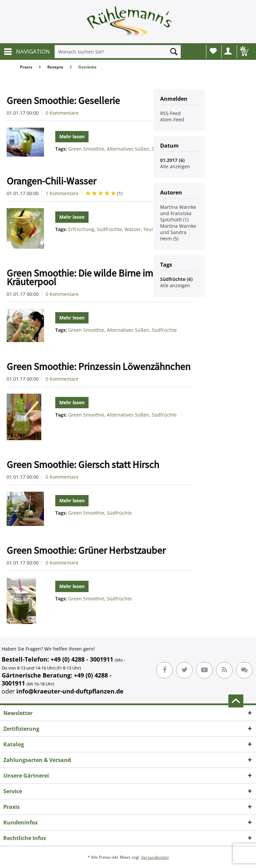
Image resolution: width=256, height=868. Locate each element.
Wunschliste (213, 51)
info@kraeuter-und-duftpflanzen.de (70, 691)
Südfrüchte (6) (176, 279)
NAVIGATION (27, 51)
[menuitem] (27, 52)
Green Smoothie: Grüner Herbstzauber (86, 550)
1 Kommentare (62, 193)
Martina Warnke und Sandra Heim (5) (178, 232)
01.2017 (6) (172, 160)
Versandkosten (155, 857)
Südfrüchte (109, 229)
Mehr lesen (72, 136)
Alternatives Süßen (128, 149)
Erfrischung (81, 229)
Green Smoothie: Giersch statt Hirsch (83, 464)
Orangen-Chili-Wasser (51, 181)
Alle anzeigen (175, 166)
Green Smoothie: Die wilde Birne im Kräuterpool (80, 277)
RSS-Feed (170, 113)
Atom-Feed (172, 120)
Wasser (133, 229)
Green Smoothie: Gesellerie (63, 100)
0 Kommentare (62, 113)
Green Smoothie (86, 149)
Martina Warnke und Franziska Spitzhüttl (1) (178, 213)
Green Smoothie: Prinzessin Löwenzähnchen (99, 366)
